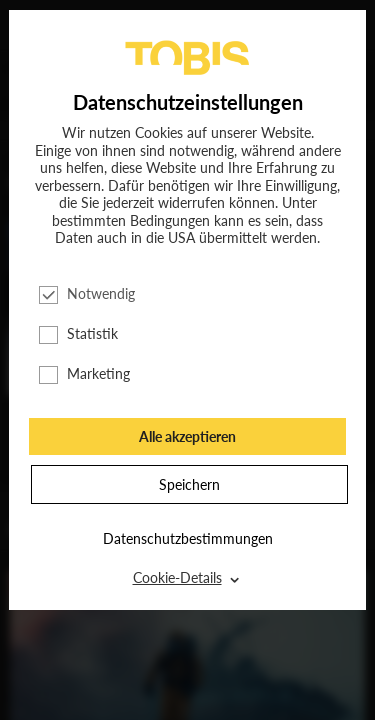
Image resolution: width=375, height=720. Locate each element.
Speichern (189, 484)
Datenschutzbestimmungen (188, 538)
